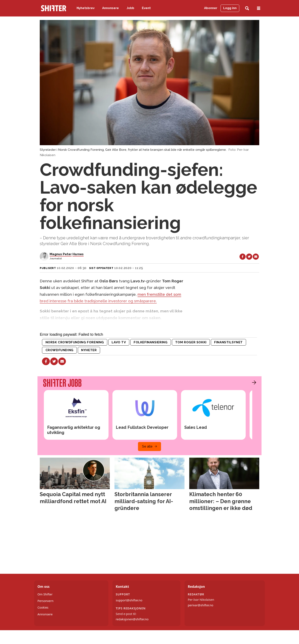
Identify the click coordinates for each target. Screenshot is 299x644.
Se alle (147, 446)
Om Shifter (45, 594)
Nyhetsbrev (86, 8)
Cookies (43, 607)
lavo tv (119, 342)
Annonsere (110, 8)
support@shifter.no (129, 600)
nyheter (89, 350)
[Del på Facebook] (243, 257)
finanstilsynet (228, 342)
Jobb (130, 8)
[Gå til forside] (54, 8)
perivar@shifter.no (201, 605)
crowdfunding (60, 350)
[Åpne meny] (259, 8)
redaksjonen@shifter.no (132, 619)
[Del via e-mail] (256, 257)
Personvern (46, 601)
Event (146, 8)
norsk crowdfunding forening (75, 342)
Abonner (211, 8)
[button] (253, 382)
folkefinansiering (151, 342)
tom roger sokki (191, 342)
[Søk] (247, 8)
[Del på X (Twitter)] (249, 257)
